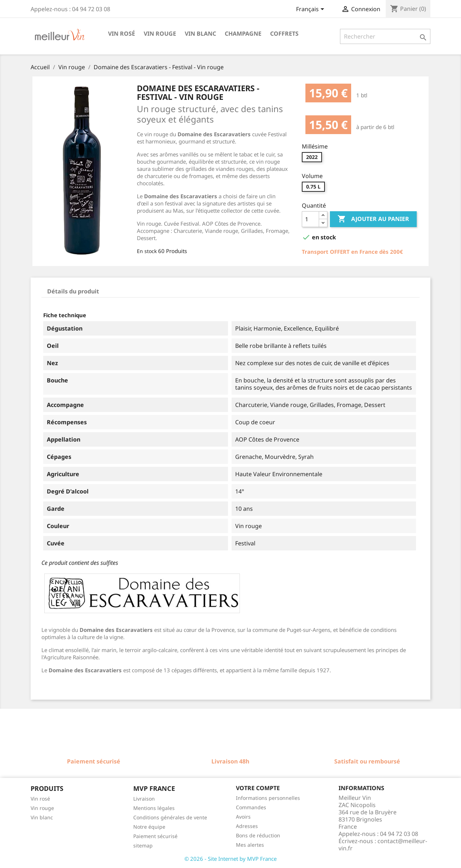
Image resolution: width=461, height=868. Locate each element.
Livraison (144, 799)
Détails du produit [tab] (73, 291)
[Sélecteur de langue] (311, 10)
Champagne (243, 34)
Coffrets (284, 34)
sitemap (143, 845)
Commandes (251, 807)
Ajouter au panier (373, 219)
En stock (147, 251)
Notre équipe (149, 827)
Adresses (247, 826)
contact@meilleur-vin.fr (383, 845)
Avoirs (243, 817)
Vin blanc (200, 34)
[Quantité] (310, 219)
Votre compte (258, 788)
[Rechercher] (385, 36)
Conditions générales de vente (170, 817)
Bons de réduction (258, 835)
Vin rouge (160, 34)
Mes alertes (250, 845)
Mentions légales (154, 808)
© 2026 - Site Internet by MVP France (230, 859)
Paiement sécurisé (155, 836)
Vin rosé (122, 34)
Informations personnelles (268, 798)
